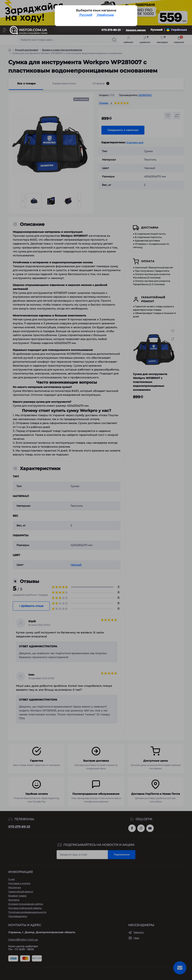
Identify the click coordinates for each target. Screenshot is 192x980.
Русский (85, 15)
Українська (105, 15)
